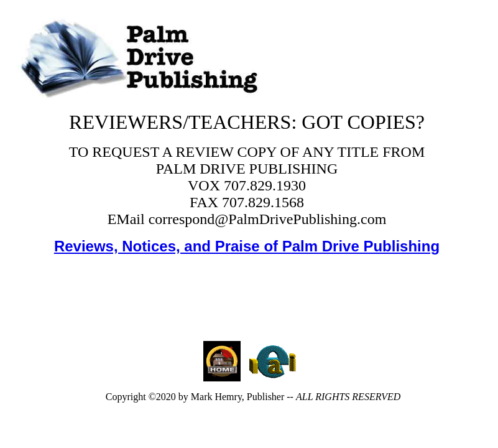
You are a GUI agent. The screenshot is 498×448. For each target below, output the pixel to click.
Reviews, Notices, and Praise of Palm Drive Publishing (247, 246)
